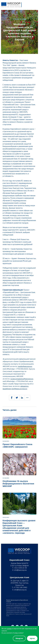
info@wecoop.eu (20, 570)
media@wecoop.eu (25, 366)
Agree (32, 638)
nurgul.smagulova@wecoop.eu (22, 379)
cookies (9, 629)
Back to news (20, 19)
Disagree (19, 638)
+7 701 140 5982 (20, 587)
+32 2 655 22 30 (20, 568)
